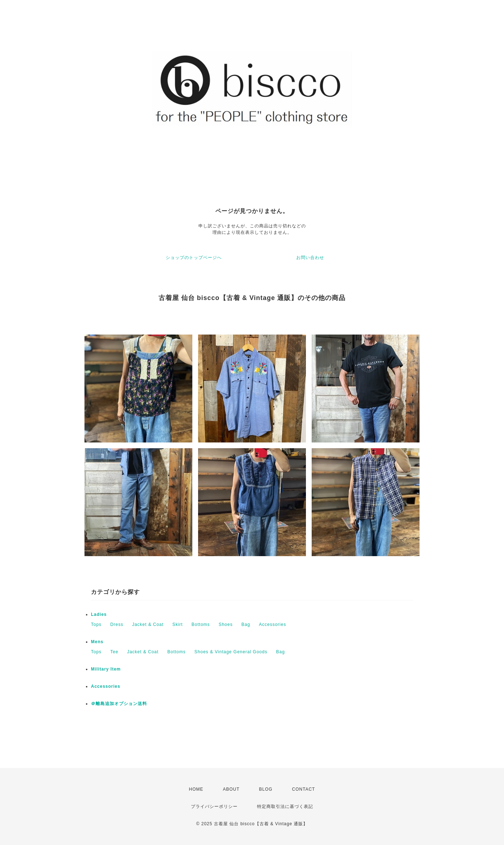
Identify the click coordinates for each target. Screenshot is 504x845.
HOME (196, 789)
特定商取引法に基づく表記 (285, 807)
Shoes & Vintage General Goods (231, 652)
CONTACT (303, 789)
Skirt (177, 624)
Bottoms (201, 624)
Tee (114, 652)
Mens (97, 642)
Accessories (272, 624)
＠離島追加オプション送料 (119, 704)
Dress (117, 624)
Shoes (226, 624)
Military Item (106, 669)
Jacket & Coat (148, 624)
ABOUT (231, 789)
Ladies (101, 614)
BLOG (266, 789)
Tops (96, 624)
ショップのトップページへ (194, 258)
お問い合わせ (310, 258)
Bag (246, 624)
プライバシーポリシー (214, 807)
